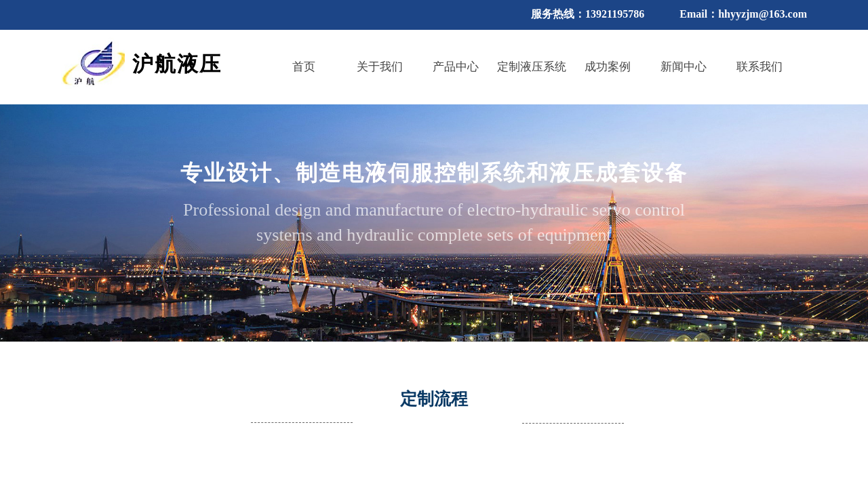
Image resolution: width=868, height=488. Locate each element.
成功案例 (608, 67)
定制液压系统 (532, 67)
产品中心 (456, 67)
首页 (304, 67)
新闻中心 (684, 67)
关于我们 (380, 67)
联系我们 (759, 67)
